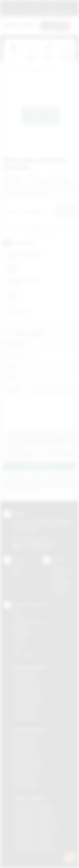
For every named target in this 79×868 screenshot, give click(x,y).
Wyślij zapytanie (40, 232)
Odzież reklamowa (29, 798)
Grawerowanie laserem (30, 623)
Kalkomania (21, 628)
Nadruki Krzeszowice (28, 754)
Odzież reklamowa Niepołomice (36, 827)
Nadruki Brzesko (25, 743)
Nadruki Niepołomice (28, 765)
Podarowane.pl (13, 70)
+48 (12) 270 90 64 (36, 538)
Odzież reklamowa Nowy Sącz (35, 833)
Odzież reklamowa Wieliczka (34, 849)
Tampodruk (21, 634)
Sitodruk (19, 618)
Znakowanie (54, 5)
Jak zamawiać (33, 5)
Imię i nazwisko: (15, 344)
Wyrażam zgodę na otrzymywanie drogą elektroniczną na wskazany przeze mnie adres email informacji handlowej (42, 455)
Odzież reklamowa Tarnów (32, 844)
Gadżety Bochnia (25, 675)
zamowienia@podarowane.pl (54, 12)
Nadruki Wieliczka (26, 786)
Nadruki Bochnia (25, 738)
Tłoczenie (20, 645)
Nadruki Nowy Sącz (27, 770)
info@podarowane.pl (42, 543)
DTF (16, 612)
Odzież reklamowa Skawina (33, 838)
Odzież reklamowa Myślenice (34, 822)
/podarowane (42, 548)
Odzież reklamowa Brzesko (33, 806)
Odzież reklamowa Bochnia (33, 811)
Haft (16, 650)
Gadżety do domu (39, 70)
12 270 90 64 (17, 12)
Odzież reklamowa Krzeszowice (36, 816)
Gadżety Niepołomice (29, 696)
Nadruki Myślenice (26, 759)
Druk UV (19, 639)
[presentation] (76, 49)
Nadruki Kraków (24, 748)
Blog (16, 573)
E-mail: (9, 378)
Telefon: (10, 366)
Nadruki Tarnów (24, 781)
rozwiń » (26, 458)
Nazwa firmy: (13, 355)
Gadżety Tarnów (25, 713)
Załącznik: (11, 389)
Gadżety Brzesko (26, 680)
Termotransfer (24, 655)
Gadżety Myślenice (27, 691)
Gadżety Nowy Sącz (28, 702)
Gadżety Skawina (26, 707)
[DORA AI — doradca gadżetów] (70, 858)
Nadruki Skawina (25, 775)
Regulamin (12, 5)
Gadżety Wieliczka (27, 718)
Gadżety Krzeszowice (29, 686)
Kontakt (19, 567)
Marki (70, 5)
